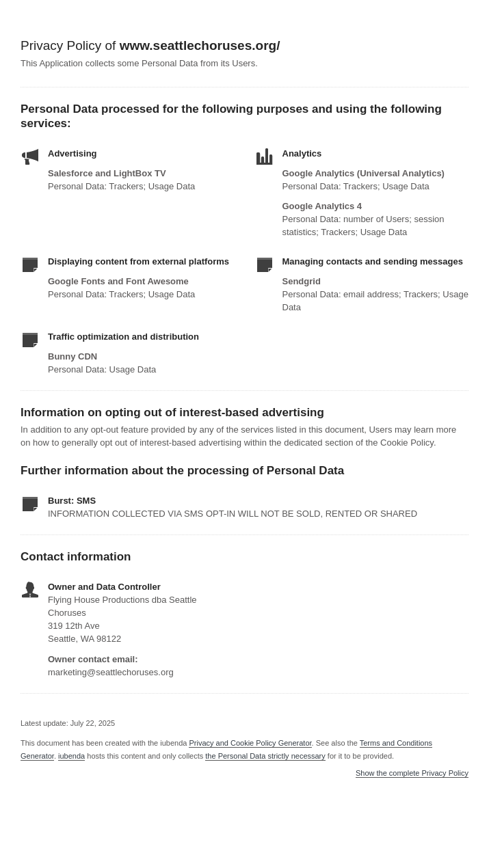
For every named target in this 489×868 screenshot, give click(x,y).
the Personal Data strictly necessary (265, 756)
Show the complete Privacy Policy (412, 773)
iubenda (71, 756)
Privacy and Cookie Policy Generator (250, 743)
